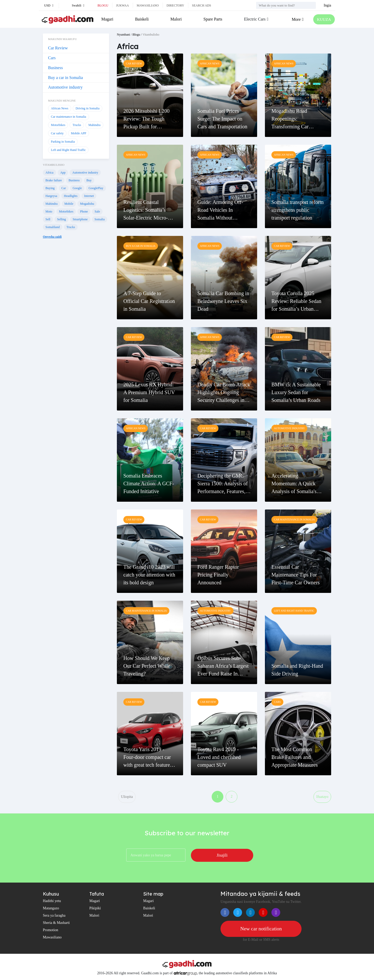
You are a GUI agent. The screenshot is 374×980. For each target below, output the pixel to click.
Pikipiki (95, 909)
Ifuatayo (322, 797)
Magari (107, 19)
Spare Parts (212, 19)
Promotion (51, 931)
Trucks (77, 125)
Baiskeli (142, 19)
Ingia (327, 5)
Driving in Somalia (88, 108)
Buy (89, 180)
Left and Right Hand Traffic (68, 150)
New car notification (261, 929)
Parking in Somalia (63, 142)
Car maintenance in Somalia (69, 117)
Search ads (202, 5)
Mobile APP (79, 133)
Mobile (69, 204)
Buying (50, 188)
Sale (97, 211)
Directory (175, 5)
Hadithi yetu (52, 901)
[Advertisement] (76, 330)
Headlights (71, 196)
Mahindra (94, 125)
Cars (52, 58)
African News (60, 108)
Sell (48, 219)
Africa (49, 173)
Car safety (57, 133)
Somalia (100, 219)
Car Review (58, 48)
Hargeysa (51, 196)
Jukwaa (122, 5)
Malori (176, 19)
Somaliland (53, 227)
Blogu (103, 5)
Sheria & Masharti (56, 923)
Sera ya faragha (54, 916)
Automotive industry (65, 87)
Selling (62, 219)
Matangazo (51, 909)
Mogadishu (87, 204)
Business (55, 68)
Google (77, 188)
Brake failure (54, 180)
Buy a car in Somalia (65, 78)
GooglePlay (96, 188)
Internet (89, 196)
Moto (49, 211)
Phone (84, 211)
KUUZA (324, 19)
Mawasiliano (148, 5)
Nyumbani (123, 35)
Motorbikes (58, 125)
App (63, 173)
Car (64, 188)
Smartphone (80, 219)
